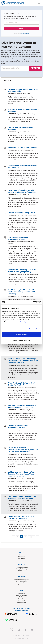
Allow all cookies (21, 335)
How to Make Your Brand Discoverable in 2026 (18, 238)
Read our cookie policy (18, 322)
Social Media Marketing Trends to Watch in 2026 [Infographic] (22, 271)
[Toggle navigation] (39, 3)
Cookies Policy (22, 603)
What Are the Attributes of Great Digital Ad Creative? (21, 384)
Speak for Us (21, 585)
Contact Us (21, 593)
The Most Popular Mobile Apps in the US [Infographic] (23, 90)
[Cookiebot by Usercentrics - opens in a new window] (33, 302)
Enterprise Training (22, 569)
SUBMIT (21, 28)
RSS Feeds (22, 557)
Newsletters (21, 559)
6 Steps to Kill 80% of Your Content (22, 148)
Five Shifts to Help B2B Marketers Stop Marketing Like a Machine (22, 406)
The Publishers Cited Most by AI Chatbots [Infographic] (21, 517)
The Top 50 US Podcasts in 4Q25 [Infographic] (21, 128)
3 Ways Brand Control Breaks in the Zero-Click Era (22, 167)
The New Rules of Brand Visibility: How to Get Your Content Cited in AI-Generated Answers (23, 361)
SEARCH (35, 68)
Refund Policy (21, 597)
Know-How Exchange (22, 595)
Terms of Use (21, 599)
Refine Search (7, 83)
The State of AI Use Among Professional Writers (19, 427)
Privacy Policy (21, 601)
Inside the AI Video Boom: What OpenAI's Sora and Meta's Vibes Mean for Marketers (21, 474)
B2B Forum (21, 571)
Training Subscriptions (22, 567)
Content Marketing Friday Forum (21, 213)
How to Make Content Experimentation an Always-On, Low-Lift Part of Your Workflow (23, 450)
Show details (33, 329)
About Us (22, 555)
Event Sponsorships (21, 581)
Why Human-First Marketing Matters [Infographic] (23, 110)
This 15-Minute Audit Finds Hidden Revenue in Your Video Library (22, 497)
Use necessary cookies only (21, 340)
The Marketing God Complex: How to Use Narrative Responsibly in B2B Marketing (23, 292)
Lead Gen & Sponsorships (21, 579)
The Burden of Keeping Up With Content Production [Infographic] (22, 191)
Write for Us (22, 583)
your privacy (25, 33)
